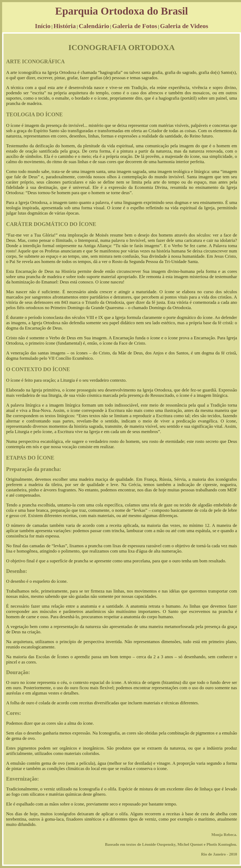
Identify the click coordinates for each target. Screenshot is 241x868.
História (64, 26)
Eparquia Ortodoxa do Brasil (122, 11)
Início (43, 26)
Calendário (94, 26)
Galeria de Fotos (135, 26)
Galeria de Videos (184, 26)
